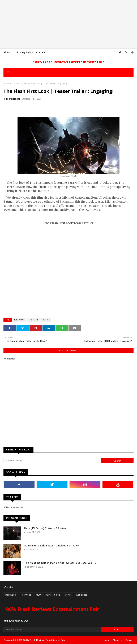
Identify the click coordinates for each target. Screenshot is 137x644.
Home (7, 84)
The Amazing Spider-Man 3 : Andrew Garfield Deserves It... (60, 563)
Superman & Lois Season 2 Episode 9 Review (52, 546)
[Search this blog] (52, 461)
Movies (68, 595)
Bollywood (11, 595)
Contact (41, 52)
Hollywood (26, 595)
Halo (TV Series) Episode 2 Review (45, 528)
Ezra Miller (19, 320)
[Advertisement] (68, 24)
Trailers (15, 84)
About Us (9, 52)
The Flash (33, 320)
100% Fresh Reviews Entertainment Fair (68, 62)
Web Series (82, 595)
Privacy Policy (25, 52)
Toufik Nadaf (13, 99)
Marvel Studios (53, 595)
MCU (38, 595)
